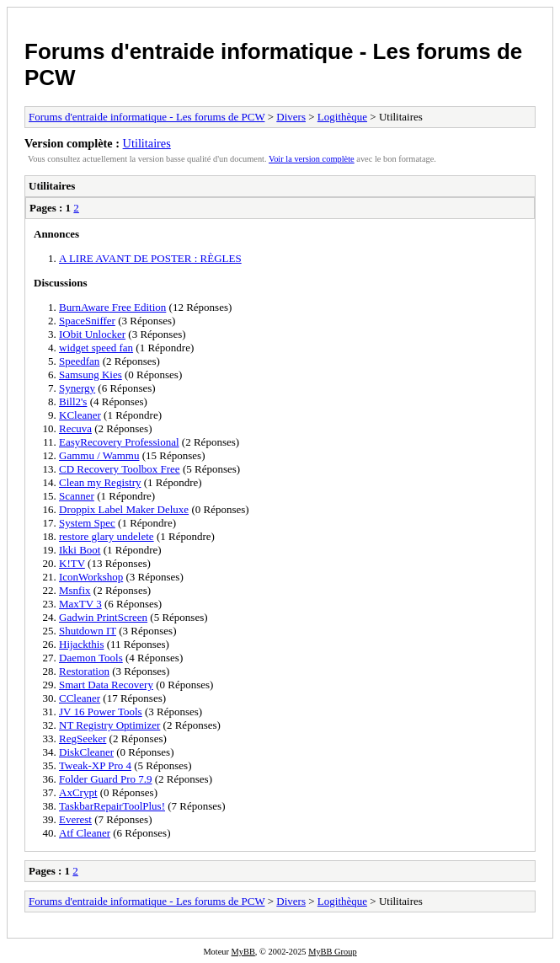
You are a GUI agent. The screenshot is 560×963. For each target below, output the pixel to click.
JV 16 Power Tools (101, 712)
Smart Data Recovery (106, 685)
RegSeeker (83, 738)
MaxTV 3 (80, 604)
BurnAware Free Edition (112, 307)
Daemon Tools (91, 658)
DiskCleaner (86, 752)
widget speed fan (96, 348)
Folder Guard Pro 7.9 (106, 779)
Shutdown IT (88, 631)
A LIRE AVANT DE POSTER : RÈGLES (150, 258)
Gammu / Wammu (99, 455)
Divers (291, 117)
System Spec (87, 523)
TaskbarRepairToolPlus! (112, 806)
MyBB (243, 952)
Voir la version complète (312, 159)
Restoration (84, 671)
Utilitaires (147, 143)
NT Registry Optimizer (109, 725)
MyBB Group (332, 952)
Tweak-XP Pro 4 (95, 765)
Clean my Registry (100, 482)
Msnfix (75, 590)
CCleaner (80, 698)
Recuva (75, 428)
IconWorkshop (91, 577)
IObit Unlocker (92, 334)
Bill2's (73, 401)
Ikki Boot (80, 550)
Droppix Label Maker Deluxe (124, 509)
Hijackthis (81, 644)
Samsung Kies (91, 374)
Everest (75, 819)
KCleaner (80, 415)
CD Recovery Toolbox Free (120, 469)
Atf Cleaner (85, 833)
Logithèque (342, 117)
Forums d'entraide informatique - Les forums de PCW (147, 117)
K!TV (72, 563)
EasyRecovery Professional (119, 442)
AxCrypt (78, 792)
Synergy (77, 388)
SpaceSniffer (87, 321)
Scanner (77, 496)
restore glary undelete (107, 536)
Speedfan (79, 361)
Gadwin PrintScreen (103, 617)
